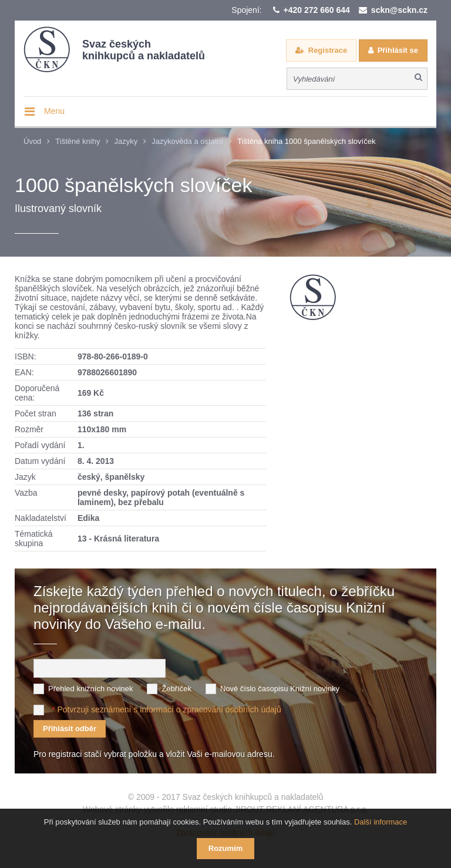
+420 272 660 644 (317, 10)
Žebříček (176, 688)
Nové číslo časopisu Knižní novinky (280, 688)
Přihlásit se (398, 50)
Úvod (32, 141)
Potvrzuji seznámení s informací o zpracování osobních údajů (169, 709)
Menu (54, 111)
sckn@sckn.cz (399, 10)
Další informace (381, 822)
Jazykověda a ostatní (187, 141)
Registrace (328, 50)
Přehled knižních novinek (91, 688)
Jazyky (126, 141)
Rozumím (226, 848)
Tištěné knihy (78, 141)
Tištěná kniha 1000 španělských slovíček (306, 141)
